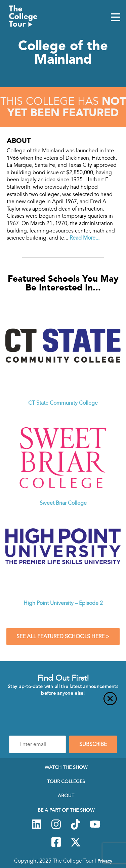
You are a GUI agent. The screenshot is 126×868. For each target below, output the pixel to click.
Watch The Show (66, 767)
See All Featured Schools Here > (63, 637)
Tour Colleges (66, 781)
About (66, 796)
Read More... (85, 238)
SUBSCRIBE (93, 744)
